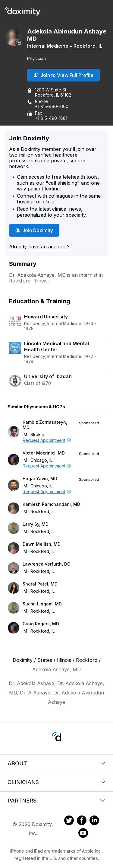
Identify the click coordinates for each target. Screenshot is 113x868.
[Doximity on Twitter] (69, 821)
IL (100, 46)
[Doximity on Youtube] (83, 834)
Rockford (85, 46)
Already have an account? (39, 247)
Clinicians (56, 782)
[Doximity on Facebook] (82, 821)
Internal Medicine (48, 46)
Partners (56, 801)
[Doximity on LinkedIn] (94, 821)
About (56, 763)
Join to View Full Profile (63, 75)
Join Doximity (34, 230)
